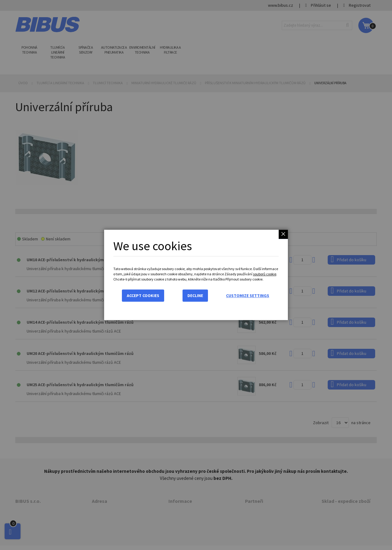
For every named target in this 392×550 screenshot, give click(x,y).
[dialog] (196, 275)
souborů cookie (265, 274)
